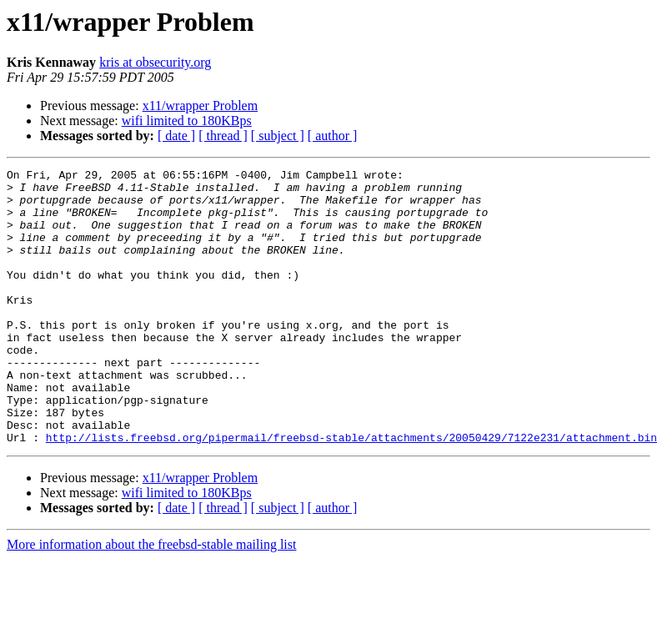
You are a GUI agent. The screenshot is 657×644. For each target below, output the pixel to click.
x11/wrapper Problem (200, 106)
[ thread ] (223, 136)
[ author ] (333, 136)
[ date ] (176, 136)
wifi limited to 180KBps (187, 121)
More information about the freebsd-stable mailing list (151, 599)
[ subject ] (278, 136)
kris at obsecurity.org (155, 62)
